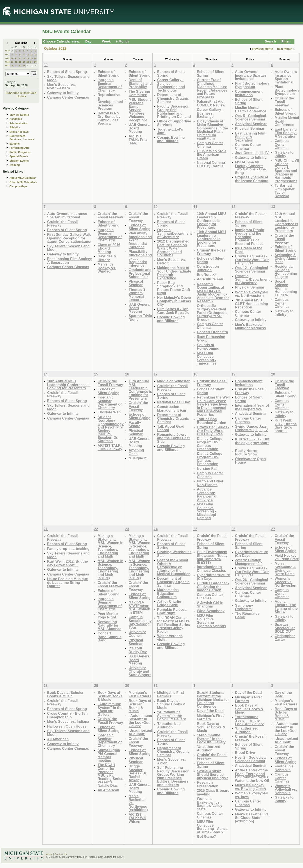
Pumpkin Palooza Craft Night (172, 611)
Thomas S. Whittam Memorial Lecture (138, 295)
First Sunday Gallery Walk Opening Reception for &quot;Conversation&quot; (70, 238)
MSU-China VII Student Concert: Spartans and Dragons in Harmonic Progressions (287, 171)
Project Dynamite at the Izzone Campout (252, 179)
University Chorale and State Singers (140, 671)
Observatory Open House (250, 461)
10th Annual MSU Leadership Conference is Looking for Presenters (211, 221)
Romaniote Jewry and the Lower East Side (173, 438)
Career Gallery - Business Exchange (210, 113)
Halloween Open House (67, 726)
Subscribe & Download (21, 93)
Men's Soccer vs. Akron (171, 761)
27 (35, 62)
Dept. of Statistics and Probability (140, 83)
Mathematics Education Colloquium (168, 593)
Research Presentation (208, 784)
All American (58, 739)
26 (31, 62)
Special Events (19, 156)
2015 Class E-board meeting (213, 792)
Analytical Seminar (251, 124)
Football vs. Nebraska (285, 768)
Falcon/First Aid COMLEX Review (211, 103)
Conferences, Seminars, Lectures (22, 138)
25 (28, 62)
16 (20, 58)
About (49, 854)
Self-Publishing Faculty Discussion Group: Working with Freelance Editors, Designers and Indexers (173, 776)
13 (35, 54)
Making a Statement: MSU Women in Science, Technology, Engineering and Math (110, 546)
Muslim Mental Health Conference (251, 109)
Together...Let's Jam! (170, 131)
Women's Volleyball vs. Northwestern (251, 294)
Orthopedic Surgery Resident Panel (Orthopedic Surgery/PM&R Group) (212, 313)
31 (24, 66)
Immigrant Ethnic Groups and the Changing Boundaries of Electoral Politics (250, 237)
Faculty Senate (135, 424)
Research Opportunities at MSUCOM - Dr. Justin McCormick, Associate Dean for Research (213, 293)
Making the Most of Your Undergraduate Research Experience (174, 273)
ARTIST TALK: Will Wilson (137, 818)
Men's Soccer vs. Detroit (171, 261)
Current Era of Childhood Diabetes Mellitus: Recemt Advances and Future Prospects (212, 88)
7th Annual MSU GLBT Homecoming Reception (252, 304)
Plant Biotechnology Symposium (252, 85)
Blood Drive (245, 753)
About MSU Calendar (23, 178)
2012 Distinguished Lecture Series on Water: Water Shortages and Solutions (173, 248)
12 (31, 54)
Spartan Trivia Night (140, 318)
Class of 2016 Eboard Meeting (109, 248)
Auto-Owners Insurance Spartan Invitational (250, 75)
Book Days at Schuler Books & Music (65, 694)
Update (21, 96)
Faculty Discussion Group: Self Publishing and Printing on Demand (174, 112)
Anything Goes (136, 452)
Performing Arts (20, 148)
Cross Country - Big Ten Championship (67, 715)
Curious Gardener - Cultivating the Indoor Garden (213, 586)
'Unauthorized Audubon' (140, 732)
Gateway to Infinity (63, 93)
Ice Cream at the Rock (249, 250)
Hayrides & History (107, 258)
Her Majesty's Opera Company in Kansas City (174, 301)
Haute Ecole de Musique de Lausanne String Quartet (68, 582)
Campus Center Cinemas (68, 97)
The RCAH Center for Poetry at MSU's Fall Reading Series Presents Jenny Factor (174, 624)
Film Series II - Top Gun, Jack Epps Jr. (173, 311)
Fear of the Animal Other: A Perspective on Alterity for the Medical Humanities (174, 567)
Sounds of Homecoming (208, 347)
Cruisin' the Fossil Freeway (284, 102)
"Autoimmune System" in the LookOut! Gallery (110, 709)
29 (16, 66)
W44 (7, 66)
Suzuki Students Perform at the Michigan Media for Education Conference (213, 699)
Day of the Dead (210, 711)
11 (28, 54)
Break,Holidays (19, 132)
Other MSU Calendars (23, 182)
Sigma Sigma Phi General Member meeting (109, 755)
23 (20, 62)
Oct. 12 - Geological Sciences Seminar (252, 270)
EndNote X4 (207, 275)
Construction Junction (208, 268)
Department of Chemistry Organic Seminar (173, 98)
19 (31, 58)
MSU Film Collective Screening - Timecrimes (207, 358)
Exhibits (15, 144)
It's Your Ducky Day (138, 650)
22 (16, 62)
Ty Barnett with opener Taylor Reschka (285, 191)
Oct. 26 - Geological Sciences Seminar (252, 582)
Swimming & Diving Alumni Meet (287, 258)
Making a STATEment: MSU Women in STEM (139, 607)
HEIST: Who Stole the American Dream (212, 154)
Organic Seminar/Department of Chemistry (175, 233)
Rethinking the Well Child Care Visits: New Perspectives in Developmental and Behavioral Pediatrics (213, 406)
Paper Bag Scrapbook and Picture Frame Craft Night (174, 288)
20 (35, 58)
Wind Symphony (211, 611)
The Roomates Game (247, 615)
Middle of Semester (173, 381)
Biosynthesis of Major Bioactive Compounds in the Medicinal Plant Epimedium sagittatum (212, 130)
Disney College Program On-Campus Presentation (210, 444)
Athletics (15, 128)
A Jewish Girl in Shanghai (210, 605)
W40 (7, 51)
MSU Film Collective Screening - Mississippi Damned (207, 511)
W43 (7, 62)
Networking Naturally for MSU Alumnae (109, 625)
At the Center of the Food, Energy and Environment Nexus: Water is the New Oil (252, 775)
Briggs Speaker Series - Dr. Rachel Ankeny (138, 773)
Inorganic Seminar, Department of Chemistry (110, 85)
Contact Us (61, 854)
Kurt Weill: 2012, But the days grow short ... (252, 443)
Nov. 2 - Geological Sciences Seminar (251, 759)
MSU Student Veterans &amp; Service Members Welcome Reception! (140, 110)
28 (12, 66)
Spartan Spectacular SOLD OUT (285, 628)
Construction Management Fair (172, 408)
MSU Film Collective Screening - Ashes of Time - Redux (212, 827)
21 (12, 62)
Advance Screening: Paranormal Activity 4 (207, 494)
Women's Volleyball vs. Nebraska (286, 789)
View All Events (19, 115)
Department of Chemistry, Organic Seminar (173, 582)
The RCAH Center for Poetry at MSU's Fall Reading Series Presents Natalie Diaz (110, 775)
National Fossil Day (174, 402)
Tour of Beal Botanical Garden (212, 421)
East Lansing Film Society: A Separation (250, 137)
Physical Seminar (250, 128)
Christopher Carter (285, 638)
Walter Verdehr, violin (170, 638)
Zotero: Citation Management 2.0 (249, 562)
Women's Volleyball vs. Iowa (251, 795)
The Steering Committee (139, 93)
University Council (137, 634)
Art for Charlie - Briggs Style (170, 603)
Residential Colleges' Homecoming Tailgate (286, 272)
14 (12, 58)
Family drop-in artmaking (68, 549)
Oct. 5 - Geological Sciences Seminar (251, 118)
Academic (16, 119)
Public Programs (20, 152)
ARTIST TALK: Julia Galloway (110, 447)
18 (28, 58)
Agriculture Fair (210, 279)
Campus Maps (18, 186)
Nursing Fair (207, 468)
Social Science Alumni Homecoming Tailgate (286, 288)
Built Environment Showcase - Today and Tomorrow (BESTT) (212, 557)
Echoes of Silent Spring (67, 72)
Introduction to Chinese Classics (211, 569)
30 (12, 51)
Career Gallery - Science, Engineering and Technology (171, 85)
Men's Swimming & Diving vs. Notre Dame (285, 569)
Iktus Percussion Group (211, 339)
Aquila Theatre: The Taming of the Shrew (286, 607)
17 (24, 58)
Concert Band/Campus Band (110, 637)
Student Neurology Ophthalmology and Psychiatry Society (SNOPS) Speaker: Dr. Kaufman (111, 429)
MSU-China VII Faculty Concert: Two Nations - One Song (250, 167)
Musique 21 (138, 458)
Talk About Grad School (171, 428)
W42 (7, 58)
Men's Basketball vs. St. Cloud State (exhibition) (252, 818)
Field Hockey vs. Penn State (287, 557)
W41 (7, 54)
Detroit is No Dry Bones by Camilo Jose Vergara (109, 118)
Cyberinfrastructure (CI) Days (213, 577)
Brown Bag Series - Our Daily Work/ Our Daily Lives (252, 260)
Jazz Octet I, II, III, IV (252, 153)
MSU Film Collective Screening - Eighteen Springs (211, 621)
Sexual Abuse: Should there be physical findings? (212, 774)
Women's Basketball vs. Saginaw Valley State (210, 804)
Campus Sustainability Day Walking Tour (140, 622)
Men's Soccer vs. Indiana (68, 721)
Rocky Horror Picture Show (246, 453)
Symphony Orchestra (244, 607)
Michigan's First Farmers (140, 694)
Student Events (19, 161)
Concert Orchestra (212, 332)
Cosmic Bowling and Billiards (171, 139)
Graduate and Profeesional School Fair (140, 273)
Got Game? (206, 836)
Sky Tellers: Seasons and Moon (68, 78)
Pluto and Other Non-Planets (210, 483)
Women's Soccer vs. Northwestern (286, 582)
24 (24, 62)
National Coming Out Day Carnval (211, 164)
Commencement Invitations (249, 93)
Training (15, 165)
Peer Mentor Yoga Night (108, 616)
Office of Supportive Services (174, 123)
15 (16, 58)
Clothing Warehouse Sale (174, 554)
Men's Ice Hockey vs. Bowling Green (250, 787)
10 (24, 54)
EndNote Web (109, 412)
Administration (19, 123)
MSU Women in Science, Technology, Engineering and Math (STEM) (110, 570)
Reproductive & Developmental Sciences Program (110, 102)
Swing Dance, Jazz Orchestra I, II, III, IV (251, 428)
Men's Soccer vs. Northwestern (61, 86)
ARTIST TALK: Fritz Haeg (138, 140)
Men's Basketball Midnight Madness (250, 326)
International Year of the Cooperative (252, 407)
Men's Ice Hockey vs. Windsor (107, 268)
